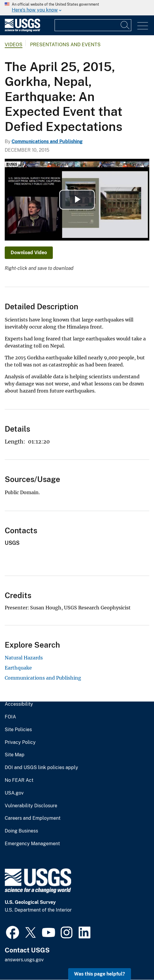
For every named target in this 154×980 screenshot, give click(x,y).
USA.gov (14, 793)
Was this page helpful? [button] (100, 974)
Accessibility (19, 704)
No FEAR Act (19, 780)
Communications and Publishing (47, 141)
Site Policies (18, 730)
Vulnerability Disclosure (31, 806)
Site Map (15, 755)
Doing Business (21, 831)
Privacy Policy (20, 742)
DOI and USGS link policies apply (41, 768)
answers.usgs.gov (24, 960)
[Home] (22, 30)
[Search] (125, 25)
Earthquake (18, 668)
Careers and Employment (33, 818)
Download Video (29, 253)
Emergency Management (32, 844)
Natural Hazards (24, 658)
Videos (14, 45)
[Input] (93, 25)
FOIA (10, 717)
